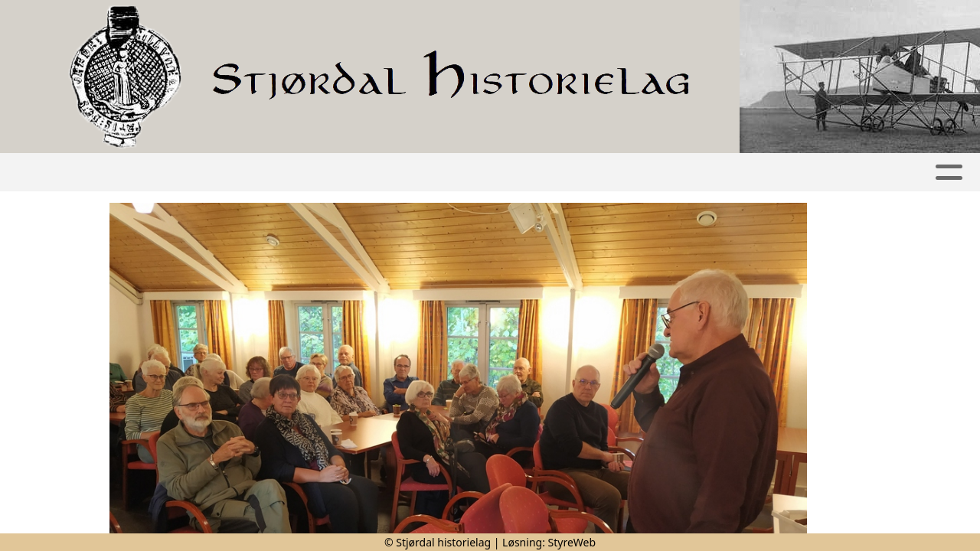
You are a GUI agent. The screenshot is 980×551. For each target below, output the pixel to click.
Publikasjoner (548, 173)
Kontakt (750, 173)
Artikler (275, 173)
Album (346, 173)
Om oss (659, 173)
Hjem (209, 173)
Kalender (430, 173)
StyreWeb (572, 542)
